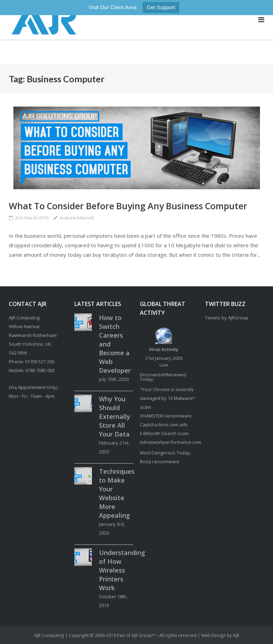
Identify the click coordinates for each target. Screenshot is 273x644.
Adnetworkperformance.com (170, 442)
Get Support (161, 7)
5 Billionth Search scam (164, 433)
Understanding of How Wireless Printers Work (122, 570)
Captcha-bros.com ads (164, 425)
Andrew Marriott (77, 218)
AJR (236, 635)
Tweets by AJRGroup (227, 318)
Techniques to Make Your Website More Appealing (117, 493)
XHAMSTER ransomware (166, 416)
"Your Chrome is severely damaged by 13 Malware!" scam (168, 398)
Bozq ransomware (160, 461)
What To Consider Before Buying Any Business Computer (128, 206)
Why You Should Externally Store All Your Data (115, 416)
